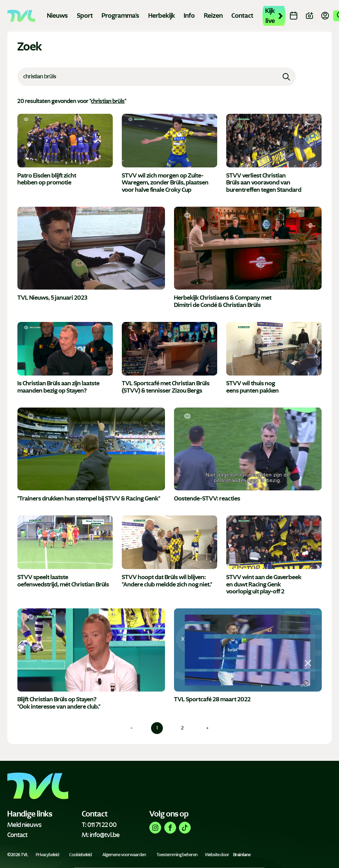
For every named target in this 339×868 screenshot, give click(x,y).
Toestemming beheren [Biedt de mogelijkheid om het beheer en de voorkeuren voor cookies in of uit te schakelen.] (177, 855)
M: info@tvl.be (101, 835)
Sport (85, 16)
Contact (242, 16)
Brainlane (242, 855)
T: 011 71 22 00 (99, 825)
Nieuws (57, 16)
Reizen (213, 16)
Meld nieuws (24, 825)
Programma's (120, 16)
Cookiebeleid (81, 855)
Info (189, 16)
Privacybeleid (48, 855)
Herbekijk (162, 16)
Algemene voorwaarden (124, 855)
